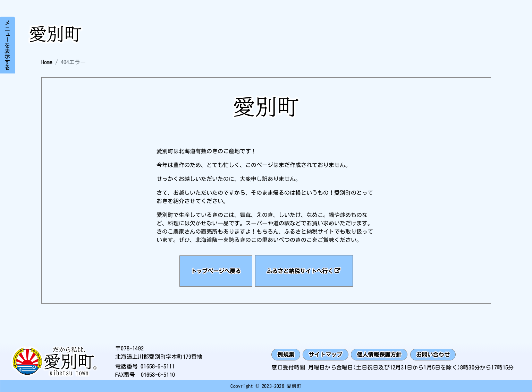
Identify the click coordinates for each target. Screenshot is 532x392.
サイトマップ (325, 355)
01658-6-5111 (158, 366)
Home (47, 62)
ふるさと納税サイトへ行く (300, 271)
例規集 (286, 355)
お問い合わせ (433, 355)
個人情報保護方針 (379, 355)
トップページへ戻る (216, 271)
